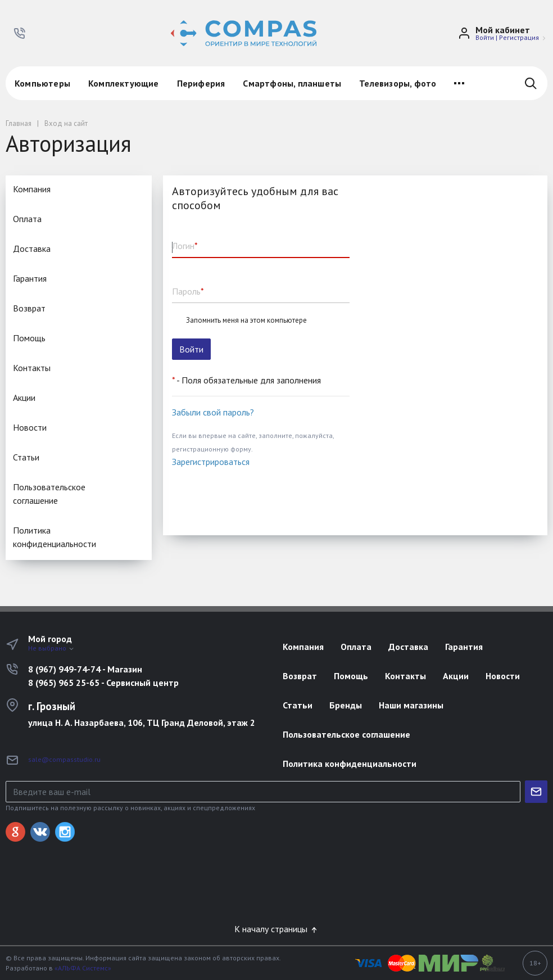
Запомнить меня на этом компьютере (246, 320)
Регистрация (519, 37)
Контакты (32, 368)
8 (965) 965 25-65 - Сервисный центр (103, 683)
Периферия (201, 83)
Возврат (29, 308)
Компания (32, 189)
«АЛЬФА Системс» (83, 968)
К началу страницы (276, 929)
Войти (485, 37)
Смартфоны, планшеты (292, 83)
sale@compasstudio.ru (64, 759)
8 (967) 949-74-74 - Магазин (85, 669)
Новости (30, 427)
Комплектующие (124, 83)
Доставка (32, 249)
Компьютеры (42, 83)
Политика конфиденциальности (55, 537)
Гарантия (30, 278)
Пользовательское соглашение (49, 494)
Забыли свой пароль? (213, 412)
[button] (20, 33)
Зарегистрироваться (211, 462)
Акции (24, 398)
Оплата (27, 219)
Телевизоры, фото (398, 83)
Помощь (29, 338)
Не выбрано (51, 648)
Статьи (26, 457)
